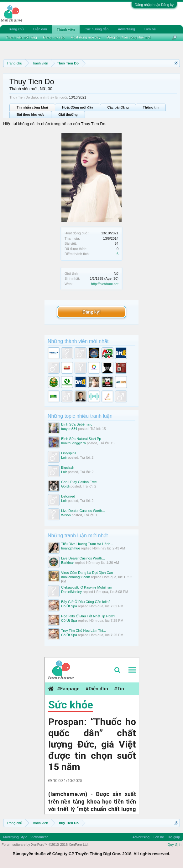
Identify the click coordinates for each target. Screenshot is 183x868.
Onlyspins (69, 453)
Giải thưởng (68, 115)
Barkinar (68, 563)
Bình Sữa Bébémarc (77, 424)
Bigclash (68, 467)
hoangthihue (71, 548)
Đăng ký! (91, 312)
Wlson (66, 515)
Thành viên (66, 29)
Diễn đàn (40, 29)
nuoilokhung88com (76, 577)
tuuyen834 (69, 429)
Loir (64, 457)
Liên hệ (150, 29)
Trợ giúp (173, 837)
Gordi (65, 486)
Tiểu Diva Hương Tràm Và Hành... (87, 544)
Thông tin (151, 107)
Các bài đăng (118, 107)
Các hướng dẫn (97, 29)
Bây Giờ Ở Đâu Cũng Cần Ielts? (86, 602)
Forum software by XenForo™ (45, 845)
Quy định (174, 845)
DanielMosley (71, 592)
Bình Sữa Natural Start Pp (81, 439)
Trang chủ (16, 29)
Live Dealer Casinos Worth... (83, 511)
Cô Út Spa (69, 606)
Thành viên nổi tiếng (21, 37)
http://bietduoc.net (105, 284)
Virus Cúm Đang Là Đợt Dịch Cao (87, 573)
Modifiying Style (15, 837)
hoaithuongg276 (73, 443)
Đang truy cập (54, 37)
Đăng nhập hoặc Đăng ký (154, 5)
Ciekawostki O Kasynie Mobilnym (87, 587)
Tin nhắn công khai (32, 107)
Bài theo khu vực (30, 115)
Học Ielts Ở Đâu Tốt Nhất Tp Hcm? (88, 616)
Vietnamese (39, 837)
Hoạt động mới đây (78, 107)
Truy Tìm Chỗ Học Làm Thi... (84, 631)
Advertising (126, 29)
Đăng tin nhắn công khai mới (128, 37)
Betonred (68, 496)
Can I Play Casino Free (79, 482)
